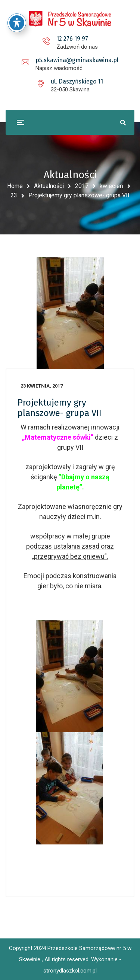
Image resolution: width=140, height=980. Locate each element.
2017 (82, 186)
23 (14, 195)
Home (15, 186)
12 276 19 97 (72, 39)
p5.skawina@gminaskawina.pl (77, 60)
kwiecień (111, 186)
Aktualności (49, 186)
